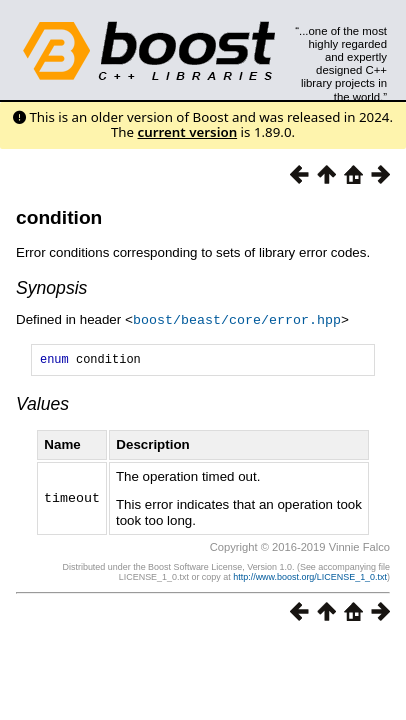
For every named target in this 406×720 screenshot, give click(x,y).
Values (42, 406)
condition (59, 217)
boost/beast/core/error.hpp (237, 319)
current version (188, 132)
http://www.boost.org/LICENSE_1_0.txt (310, 579)
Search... (341, 31)
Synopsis (51, 288)
